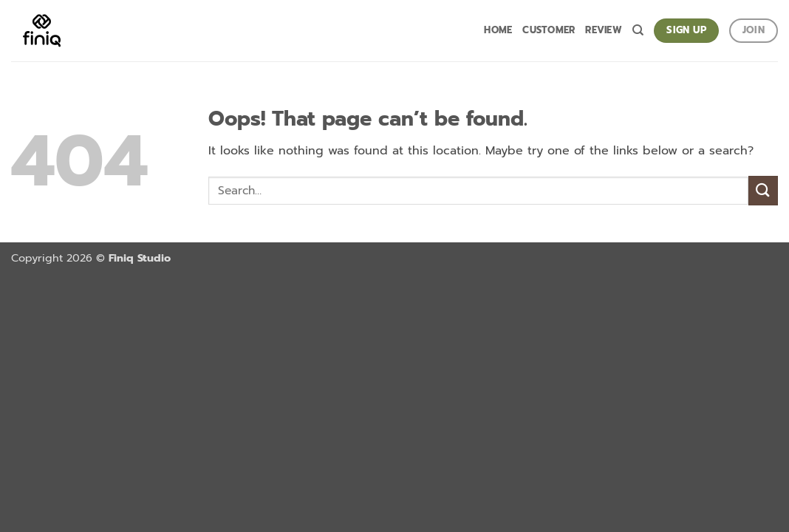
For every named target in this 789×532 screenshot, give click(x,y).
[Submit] (763, 190)
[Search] (638, 30)
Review (604, 30)
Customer (549, 30)
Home (498, 30)
